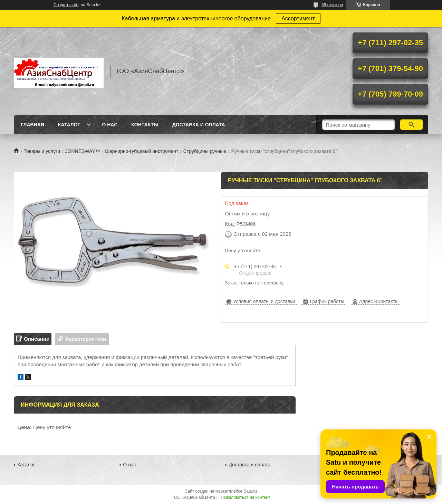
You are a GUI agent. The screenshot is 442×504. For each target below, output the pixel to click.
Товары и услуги (42, 151)
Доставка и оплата (199, 125)
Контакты (145, 125)
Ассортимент (298, 18)
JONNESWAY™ (83, 151)
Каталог (69, 125)
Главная (32, 125)
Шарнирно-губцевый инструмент (142, 151)
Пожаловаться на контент (245, 497)
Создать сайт (66, 5)
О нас (110, 125)
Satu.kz (250, 491)
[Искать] (411, 125)
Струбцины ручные (205, 151)
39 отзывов (332, 5)
